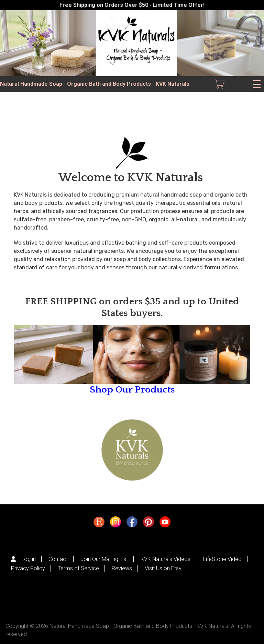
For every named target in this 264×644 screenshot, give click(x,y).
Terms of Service (78, 568)
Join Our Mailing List (104, 559)
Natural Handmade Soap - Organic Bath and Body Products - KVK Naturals (95, 84)
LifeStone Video (222, 559)
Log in (29, 559)
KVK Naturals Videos (166, 559)
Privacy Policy (28, 568)
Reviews (122, 568)
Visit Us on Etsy (163, 568)
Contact (58, 559)
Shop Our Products (132, 390)
